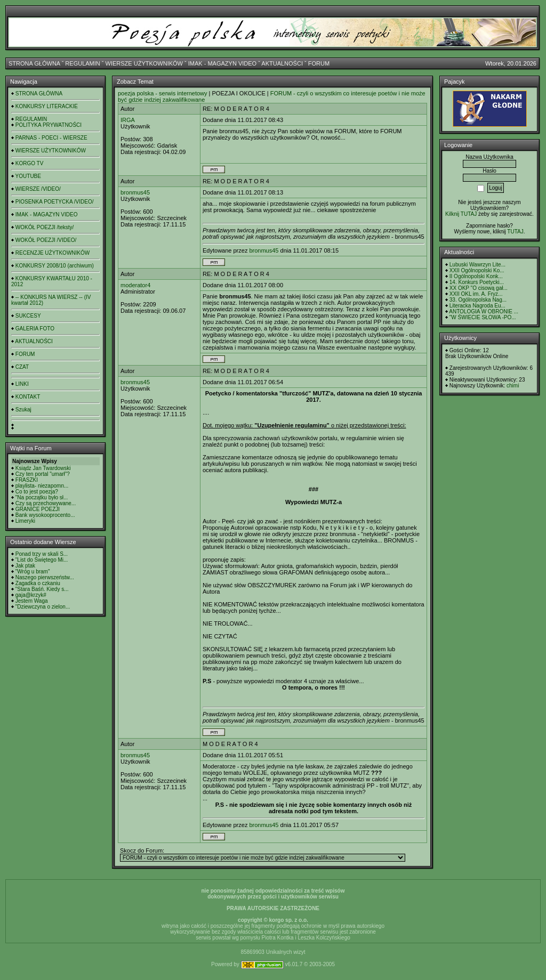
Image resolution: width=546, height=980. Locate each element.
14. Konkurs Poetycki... (477, 282)
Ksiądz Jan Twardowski (43, 468)
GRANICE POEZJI (38, 509)
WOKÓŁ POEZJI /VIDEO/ (46, 240)
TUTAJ (515, 232)
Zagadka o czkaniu (38, 583)
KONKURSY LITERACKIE (47, 106)
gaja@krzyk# (31, 595)
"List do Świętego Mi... (42, 560)
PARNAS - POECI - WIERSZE (51, 138)
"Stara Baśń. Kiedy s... (42, 589)
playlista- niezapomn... (42, 486)
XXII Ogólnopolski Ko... (477, 270)
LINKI (22, 384)
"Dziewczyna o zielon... (43, 607)
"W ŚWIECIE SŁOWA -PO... (483, 317)
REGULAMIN (82, 63)
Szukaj (23, 410)
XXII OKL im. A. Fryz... (476, 294)
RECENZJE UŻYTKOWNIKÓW (53, 253)
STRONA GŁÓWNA (34, 63)
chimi (513, 386)
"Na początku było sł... (42, 497)
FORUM (319, 63)
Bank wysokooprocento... (45, 515)
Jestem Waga (32, 601)
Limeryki (25, 521)
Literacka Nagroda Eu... (477, 306)
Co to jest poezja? (37, 492)
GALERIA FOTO (35, 329)
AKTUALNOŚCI (282, 63)
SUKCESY (28, 316)
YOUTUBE (28, 176)
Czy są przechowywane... (46, 503)
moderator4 (135, 285)
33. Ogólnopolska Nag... (478, 300)
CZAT (22, 367)
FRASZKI (27, 480)
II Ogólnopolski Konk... (476, 276)
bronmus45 (135, 192)
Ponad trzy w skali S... (42, 554)
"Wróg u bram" (33, 572)
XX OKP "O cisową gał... (479, 288)
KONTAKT (28, 397)
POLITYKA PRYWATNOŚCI (49, 125)
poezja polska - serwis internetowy (163, 93)
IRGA (128, 120)
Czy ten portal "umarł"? (43, 474)
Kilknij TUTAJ (461, 214)
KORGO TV (30, 163)
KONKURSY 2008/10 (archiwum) (55, 266)
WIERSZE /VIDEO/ (38, 189)
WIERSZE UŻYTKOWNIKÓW (144, 63)
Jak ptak (25, 566)
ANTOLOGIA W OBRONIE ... (484, 311)
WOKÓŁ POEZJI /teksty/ (45, 227)
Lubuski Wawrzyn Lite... (477, 265)
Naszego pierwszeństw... (45, 577)
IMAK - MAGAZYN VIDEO (222, 63)
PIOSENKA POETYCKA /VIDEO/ (55, 202)
